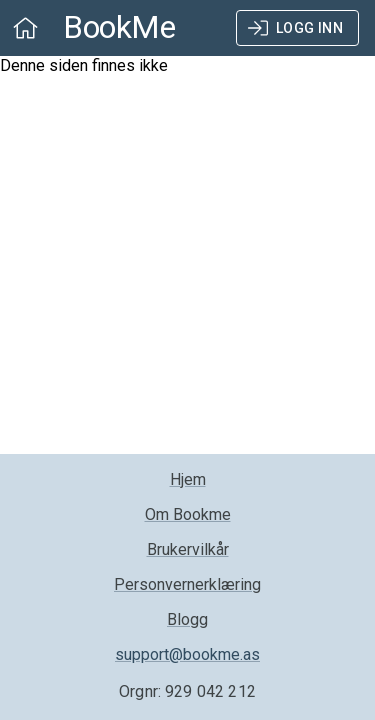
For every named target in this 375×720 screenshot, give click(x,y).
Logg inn (297, 28)
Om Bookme (188, 514)
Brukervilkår (188, 549)
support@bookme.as (187, 654)
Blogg (187, 619)
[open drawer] (25, 28)
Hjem (188, 479)
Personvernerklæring (187, 584)
